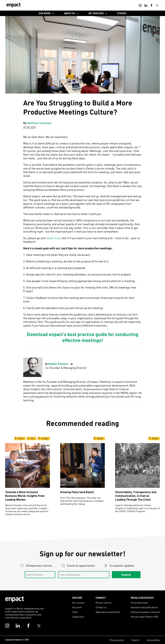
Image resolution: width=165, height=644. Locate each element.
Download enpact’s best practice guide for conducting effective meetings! (83, 337)
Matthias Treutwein (39, 123)
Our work (77, 607)
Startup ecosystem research (145, 612)
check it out (53, 238)
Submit (126, 574)
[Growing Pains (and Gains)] (83, 466)
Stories (122, 13)
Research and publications (144, 607)
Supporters (78, 617)
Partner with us (104, 603)
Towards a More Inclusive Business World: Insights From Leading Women (25, 496)
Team (75, 612)
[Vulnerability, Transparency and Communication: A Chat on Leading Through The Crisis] (137, 466)
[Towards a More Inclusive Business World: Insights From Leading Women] (28, 466)
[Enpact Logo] (15, 599)
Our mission (79, 603)
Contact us (101, 607)
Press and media (139, 603)
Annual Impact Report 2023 (145, 617)
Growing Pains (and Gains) (77, 492)
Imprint (135, 640)
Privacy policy (117, 640)
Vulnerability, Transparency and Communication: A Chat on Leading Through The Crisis (136, 496)
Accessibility (153, 640)
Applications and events (108, 612)
